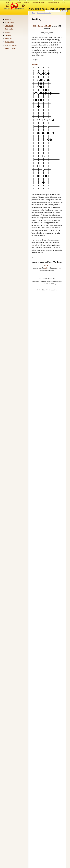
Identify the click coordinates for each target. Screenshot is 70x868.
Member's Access (11, 45)
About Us (8, 32)
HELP (23, 6)
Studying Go (9, 29)
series (46, 268)
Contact (15, 6)
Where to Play (9, 23)
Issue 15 (47, 265)
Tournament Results (38, 2)
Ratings (26, 2)
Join (64, 2)
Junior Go (8, 35)
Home (34, 13)
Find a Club (10, 2)
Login (8, 6)
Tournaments (9, 26)
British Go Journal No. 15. (42, 26)
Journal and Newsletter (44, 13)
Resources (8, 39)
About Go (8, 19)
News (19, 2)
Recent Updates (10, 48)
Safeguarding (9, 42)
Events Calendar (54, 2)
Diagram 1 (36, 64)
